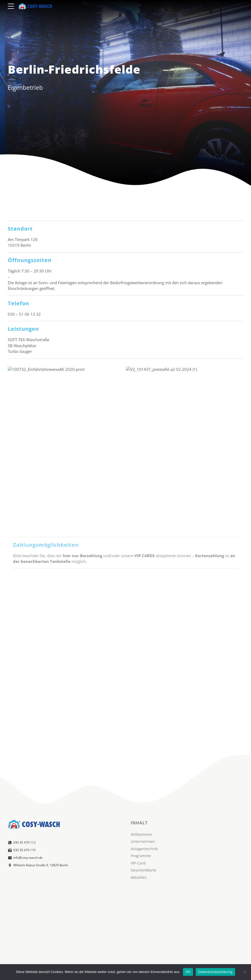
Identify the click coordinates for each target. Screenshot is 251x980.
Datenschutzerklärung (215, 972)
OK (188, 972)
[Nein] (245, 972)
